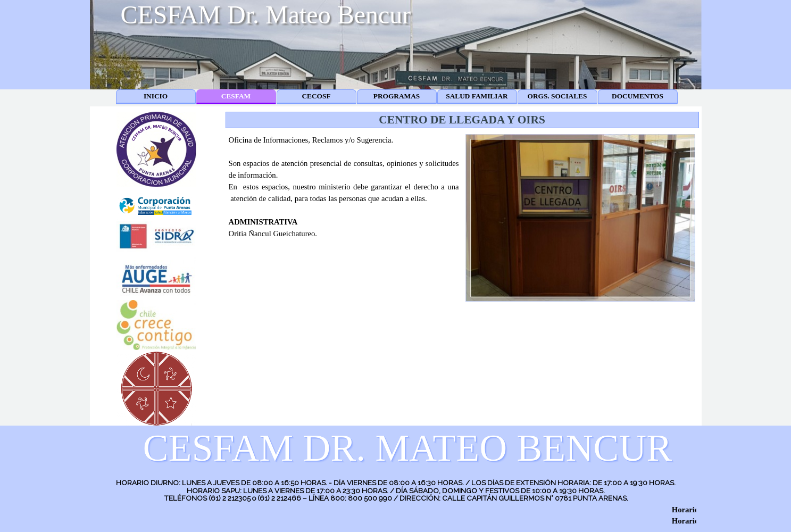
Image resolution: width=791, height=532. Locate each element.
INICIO (156, 96)
